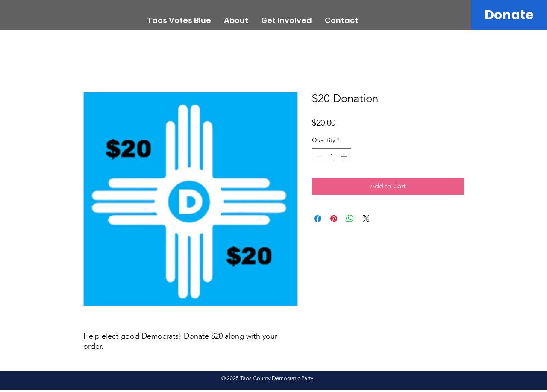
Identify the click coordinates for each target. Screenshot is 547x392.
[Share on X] (366, 219)
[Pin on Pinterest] (334, 219)
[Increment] (345, 156)
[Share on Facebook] (318, 219)
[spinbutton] (332, 156)
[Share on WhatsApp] (350, 219)
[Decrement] (319, 156)
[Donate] (509, 15)
